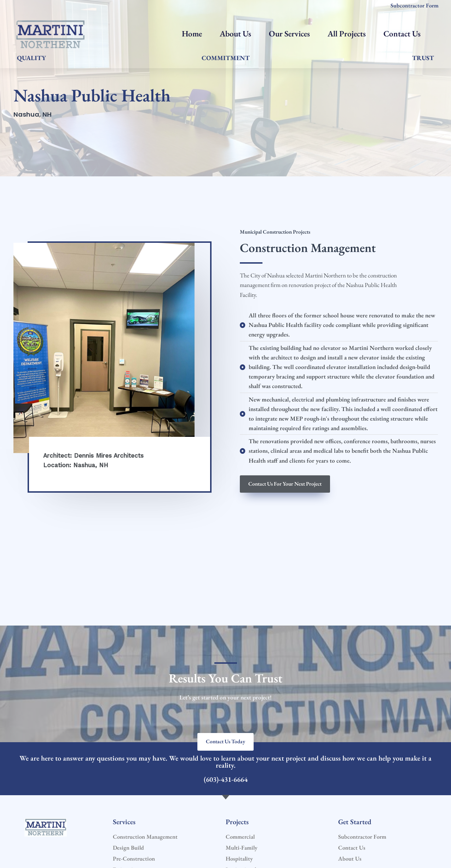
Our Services (289, 34)
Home (192, 34)
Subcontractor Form (415, 6)
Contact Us (402, 34)
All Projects (347, 34)
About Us (235, 34)
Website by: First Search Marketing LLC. (277, 853)
